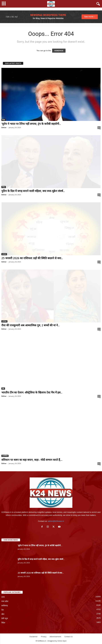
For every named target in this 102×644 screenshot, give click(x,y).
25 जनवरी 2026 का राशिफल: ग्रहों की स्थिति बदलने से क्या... (32, 258)
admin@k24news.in (56, 521)
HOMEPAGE (59, 51)
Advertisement (55, 637)
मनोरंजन (4, 321)
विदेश (4, 120)
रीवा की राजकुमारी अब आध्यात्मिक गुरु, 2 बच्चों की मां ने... (30, 325)
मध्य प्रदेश (5, 601)
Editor (4, 127)
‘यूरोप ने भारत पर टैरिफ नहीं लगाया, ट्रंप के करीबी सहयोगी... (31, 124)
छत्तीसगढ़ (5, 606)
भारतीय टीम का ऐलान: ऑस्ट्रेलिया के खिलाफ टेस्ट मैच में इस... (32, 392)
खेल (3, 388)
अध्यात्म (4, 254)
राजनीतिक (5, 456)
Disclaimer (34, 637)
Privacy (44, 637)
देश (3, 610)
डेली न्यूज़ (5, 618)
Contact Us (68, 637)
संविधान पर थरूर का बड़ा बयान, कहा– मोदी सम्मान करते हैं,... (32, 460)
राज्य (3, 597)
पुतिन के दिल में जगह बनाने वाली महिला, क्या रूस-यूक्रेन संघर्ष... (33, 191)
